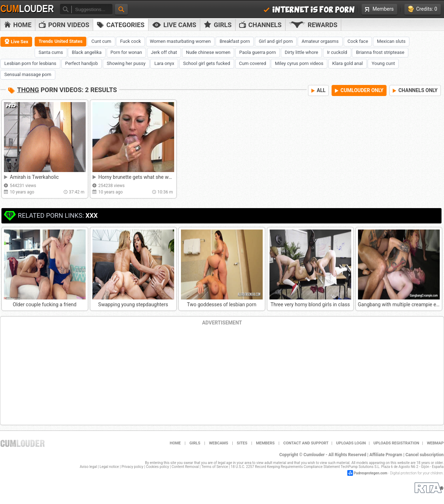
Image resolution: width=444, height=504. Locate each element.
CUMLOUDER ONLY (359, 90)
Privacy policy (133, 467)
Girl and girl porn (276, 41)
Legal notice (109, 467)
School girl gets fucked (207, 63)
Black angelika (87, 52)
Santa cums (51, 52)
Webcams (218, 443)
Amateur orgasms (320, 41)
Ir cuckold (337, 52)
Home (18, 25)
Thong (28, 90)
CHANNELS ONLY (415, 90)
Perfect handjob (82, 63)
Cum (27, 9)
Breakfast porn (235, 41)
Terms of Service (215, 467)
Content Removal (185, 467)
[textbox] (92, 9)
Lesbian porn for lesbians (30, 63)
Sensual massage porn (28, 74)
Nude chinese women (208, 52)
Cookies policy (158, 467)
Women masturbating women (180, 41)
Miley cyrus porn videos (299, 63)
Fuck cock (130, 41)
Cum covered (253, 63)
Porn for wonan (127, 52)
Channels (260, 25)
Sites (242, 443)
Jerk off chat (164, 52)
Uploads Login (351, 443)
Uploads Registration (396, 443)
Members (379, 9)
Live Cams (174, 25)
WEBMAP (435, 443)
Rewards (313, 25)
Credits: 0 (423, 9)
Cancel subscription (425, 455)
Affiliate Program (386, 455)
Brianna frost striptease (380, 52)
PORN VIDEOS (64, 25)
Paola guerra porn (258, 52)
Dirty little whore (302, 52)
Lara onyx (164, 63)
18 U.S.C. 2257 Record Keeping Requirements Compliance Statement (285, 467)
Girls (218, 25)
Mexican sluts (391, 41)
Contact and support (306, 443)
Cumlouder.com (22, 443)
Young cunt (383, 63)
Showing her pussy (126, 63)
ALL (319, 90)
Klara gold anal (348, 63)
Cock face (358, 41)
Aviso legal (89, 467)
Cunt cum (101, 41)
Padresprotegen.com (370, 473)
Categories (121, 25)
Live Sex (16, 41)
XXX (91, 215)
